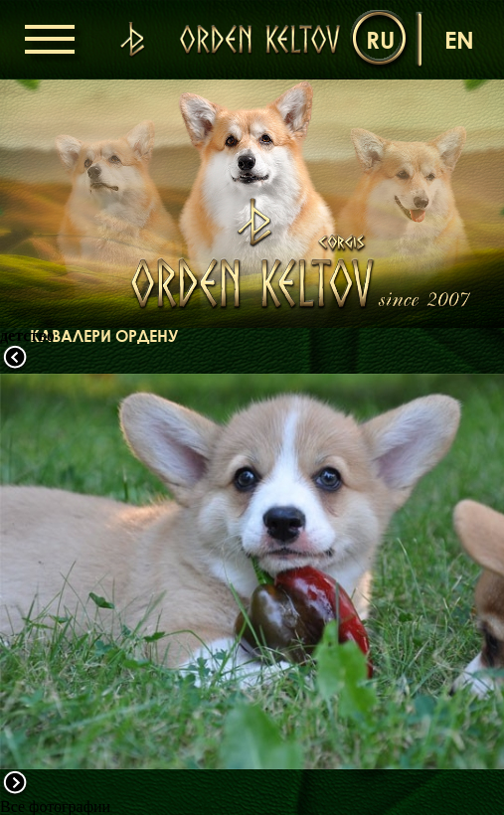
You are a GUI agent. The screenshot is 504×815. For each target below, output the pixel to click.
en (459, 39)
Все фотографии (55, 807)
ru (380, 39)
